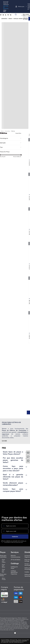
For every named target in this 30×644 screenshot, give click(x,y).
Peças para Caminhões (3, 556)
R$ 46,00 (3, 157)
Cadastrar (15, 537)
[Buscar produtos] (16, 15)
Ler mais (4, 441)
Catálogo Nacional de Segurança (14, 572)
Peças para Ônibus (3, 575)
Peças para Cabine (4, 561)
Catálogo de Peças (14, 568)
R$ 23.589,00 (17, 157)
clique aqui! (5, 11)
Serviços (16, 19)
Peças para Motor (3, 566)
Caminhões (4, 19)
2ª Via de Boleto (16, 560)
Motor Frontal (4, 579)
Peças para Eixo (3, 571)
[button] (11, 138)
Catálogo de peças (25, 19)
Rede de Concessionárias (16, 556)
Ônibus (10, 19)
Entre (24, 16)
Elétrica (13, 131)
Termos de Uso (19, 542)
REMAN (21, 19)
